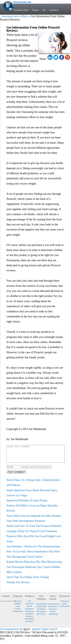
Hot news (53, 612)
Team (18, 609)
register (36, 632)
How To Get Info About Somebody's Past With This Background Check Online (33, 557)
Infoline (18, 607)
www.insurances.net (11, 632)
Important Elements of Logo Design (27, 504)
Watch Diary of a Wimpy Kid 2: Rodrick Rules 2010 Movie (33, 486)
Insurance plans (21, 10)
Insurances (55, 10)
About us (18, 604)
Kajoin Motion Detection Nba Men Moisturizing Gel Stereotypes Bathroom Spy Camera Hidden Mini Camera (34, 570)
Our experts (41, 615)
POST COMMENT (16, 475)
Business (29, 619)
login (45, 632)
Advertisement (53, 607)
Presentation (41, 607)
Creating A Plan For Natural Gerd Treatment (32, 534)
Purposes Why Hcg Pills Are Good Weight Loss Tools (34, 542)
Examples (41, 612)
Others (24, 16)
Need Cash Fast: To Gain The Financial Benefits (34, 529)
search (54, 632)
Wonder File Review (18, 586)
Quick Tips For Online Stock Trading (28, 580)
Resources (41, 617)
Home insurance (29, 611)
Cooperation (18, 614)
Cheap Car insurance (29, 616)
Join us (18, 612)
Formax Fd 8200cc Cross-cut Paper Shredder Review (32, 511)
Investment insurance (29, 623)
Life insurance (29, 606)
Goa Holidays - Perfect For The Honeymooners (33, 550)
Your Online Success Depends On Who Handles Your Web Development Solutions (34, 522)
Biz (44, 10)
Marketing (53, 617)
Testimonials (41, 610)
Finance (36, 10)
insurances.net (10, 16)
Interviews (53, 610)
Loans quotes (65, 609)
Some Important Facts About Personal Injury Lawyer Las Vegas (32, 496)
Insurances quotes (65, 606)
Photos (53, 615)
